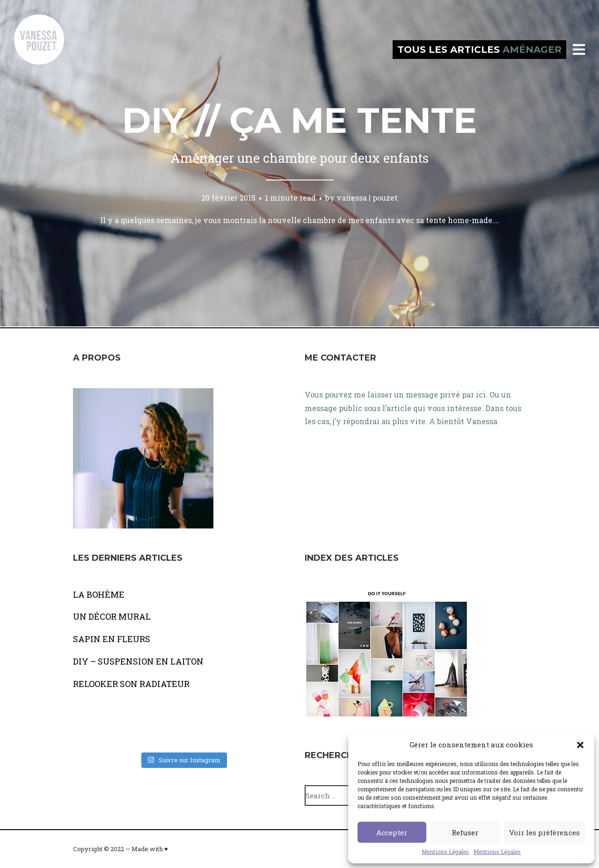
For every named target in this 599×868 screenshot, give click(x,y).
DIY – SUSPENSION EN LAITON (138, 661)
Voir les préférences (544, 832)
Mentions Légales (445, 852)
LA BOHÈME (99, 594)
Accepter (392, 832)
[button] (580, 745)
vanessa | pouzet (367, 198)
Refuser (465, 832)
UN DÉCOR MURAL (112, 616)
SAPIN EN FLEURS (112, 639)
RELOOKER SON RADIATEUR (131, 684)
